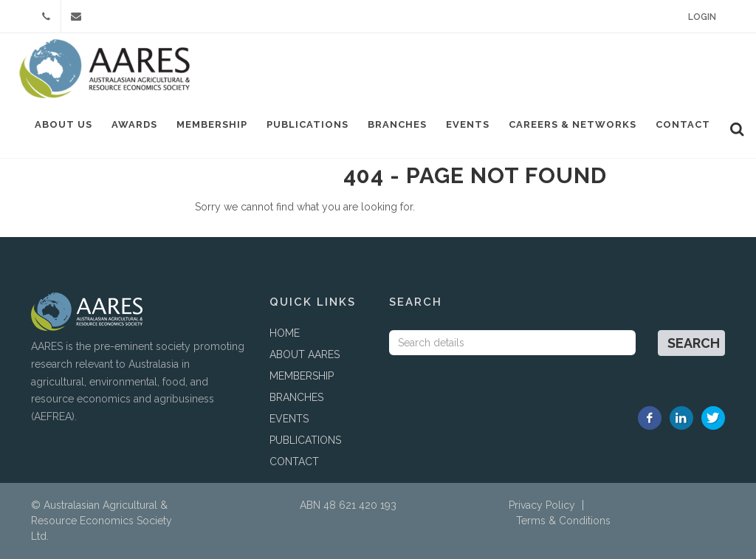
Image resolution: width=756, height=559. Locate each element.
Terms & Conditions (563, 521)
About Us (63, 124)
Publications (307, 124)
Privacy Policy (542, 505)
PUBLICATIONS (305, 440)
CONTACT (294, 462)
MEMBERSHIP (302, 376)
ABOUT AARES (305, 354)
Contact (683, 124)
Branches (397, 124)
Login (702, 17)
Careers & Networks (573, 124)
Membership (212, 124)
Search (694, 343)
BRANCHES (296, 397)
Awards (134, 124)
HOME (285, 333)
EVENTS (289, 419)
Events (468, 124)
